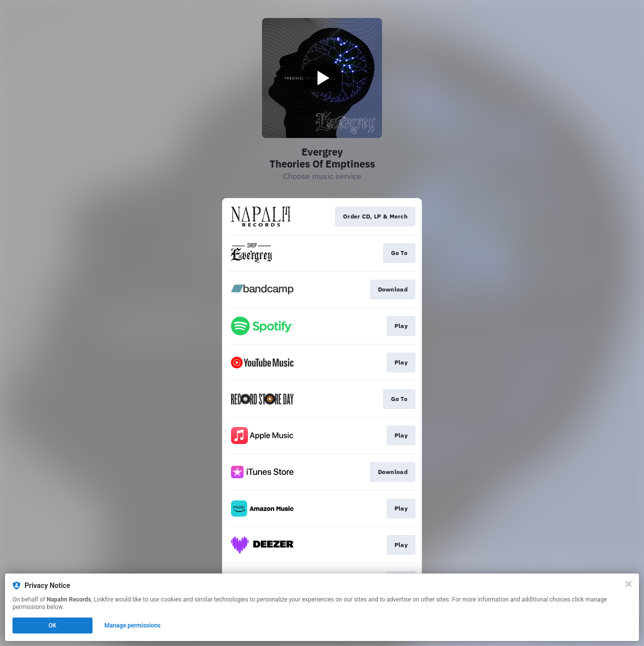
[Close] (628, 584)
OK (52, 625)
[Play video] (322, 78)
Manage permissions (133, 625)
